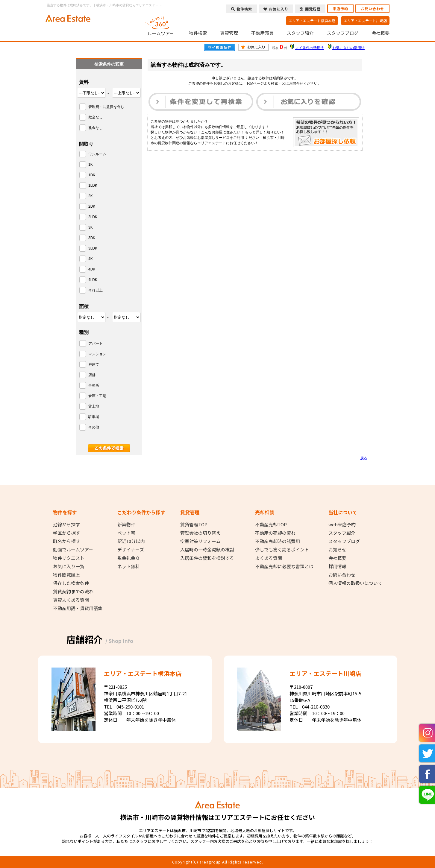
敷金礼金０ (129, 558)
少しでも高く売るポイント (282, 550)
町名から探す (66, 541)
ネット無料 (129, 566)
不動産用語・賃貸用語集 (78, 608)
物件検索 (198, 33)
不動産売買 (262, 33)
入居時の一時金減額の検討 (207, 550)
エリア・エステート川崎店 (365, 20)
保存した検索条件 (71, 583)
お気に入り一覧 (69, 566)
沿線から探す (66, 525)
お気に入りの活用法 (348, 48)
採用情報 (337, 566)
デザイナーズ (131, 550)
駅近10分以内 (131, 541)
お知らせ (337, 550)
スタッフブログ (343, 33)
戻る (364, 458)
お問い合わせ (372, 9)
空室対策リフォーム (200, 541)
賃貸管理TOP (194, 525)
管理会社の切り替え (200, 533)
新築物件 (126, 525)
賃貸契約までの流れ (73, 592)
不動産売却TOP (271, 525)
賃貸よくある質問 (71, 600)
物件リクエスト (69, 558)
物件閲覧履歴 (66, 575)
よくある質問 (269, 558)
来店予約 (340, 9)
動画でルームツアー (73, 550)
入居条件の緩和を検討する (207, 558)
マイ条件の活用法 (310, 48)
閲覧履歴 (310, 9)
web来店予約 (342, 525)
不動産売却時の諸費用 (278, 541)
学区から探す (66, 533)
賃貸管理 (229, 33)
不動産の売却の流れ (275, 533)
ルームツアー (160, 25)
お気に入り (276, 9)
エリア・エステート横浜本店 (312, 20)
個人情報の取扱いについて (355, 583)
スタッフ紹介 (300, 33)
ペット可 (126, 533)
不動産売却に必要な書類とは (284, 566)
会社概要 (381, 33)
